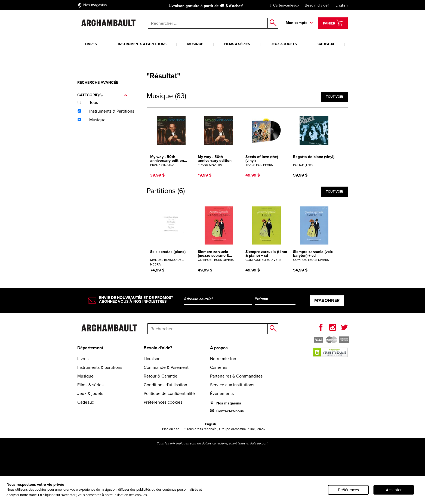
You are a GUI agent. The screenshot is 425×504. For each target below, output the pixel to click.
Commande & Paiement (166, 367)
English (342, 5)
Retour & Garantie (161, 376)
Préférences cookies (163, 402)
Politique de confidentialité (169, 393)
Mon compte (297, 23)
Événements (222, 393)
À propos (219, 348)
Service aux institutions (232, 385)
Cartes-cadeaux (283, 5)
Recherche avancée (98, 83)
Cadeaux (326, 44)
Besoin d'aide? (317, 5)
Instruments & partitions (142, 44)
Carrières (219, 367)
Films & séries (237, 44)
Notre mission (223, 359)
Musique (195, 44)
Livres (91, 44)
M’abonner (327, 300)
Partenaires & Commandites (236, 376)
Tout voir (335, 97)
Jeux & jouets (284, 44)
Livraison (152, 359)
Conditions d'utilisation (165, 385)
